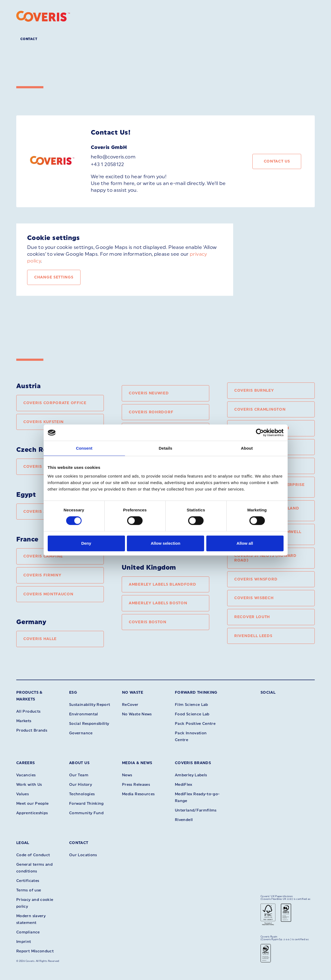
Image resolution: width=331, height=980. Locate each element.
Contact (29, 39)
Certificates (28, 881)
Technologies (82, 794)
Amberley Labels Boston (158, 603)
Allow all (245, 543)
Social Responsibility (89, 724)
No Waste (133, 692)
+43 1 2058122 (107, 164)
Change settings (54, 277)
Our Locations (83, 855)
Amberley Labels (191, 775)
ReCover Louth (252, 617)
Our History (81, 785)
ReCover (130, 705)
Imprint (24, 942)
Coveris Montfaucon (48, 594)
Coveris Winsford (256, 579)
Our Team (79, 775)
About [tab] (247, 448)
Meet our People (32, 804)
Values (23, 794)
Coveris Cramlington (260, 409)
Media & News (137, 763)
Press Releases (136, 785)
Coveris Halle (40, 639)
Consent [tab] (84, 448)
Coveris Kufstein (44, 422)
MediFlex (184, 785)
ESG (73, 692)
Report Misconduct (35, 951)
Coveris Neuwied (149, 393)
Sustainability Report (90, 705)
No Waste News (137, 714)
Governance (81, 733)
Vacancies (26, 775)
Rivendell (184, 820)
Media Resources (138, 794)
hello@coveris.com (113, 157)
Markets (24, 721)
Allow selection (165, 543)
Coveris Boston (148, 622)
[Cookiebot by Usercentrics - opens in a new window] (260, 433)
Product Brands (32, 730)
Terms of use (29, 890)
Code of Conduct (33, 855)
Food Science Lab (192, 714)
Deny (86, 543)
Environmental (84, 714)
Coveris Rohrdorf (151, 412)
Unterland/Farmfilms (196, 810)
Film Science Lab (192, 705)
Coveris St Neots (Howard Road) (265, 558)
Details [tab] (166, 448)
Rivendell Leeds (253, 636)
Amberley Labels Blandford (163, 584)
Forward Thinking (196, 692)
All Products (28, 711)
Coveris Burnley (254, 390)
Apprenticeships (32, 813)
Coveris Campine (43, 556)
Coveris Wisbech (254, 598)
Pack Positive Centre (195, 724)
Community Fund (86, 813)
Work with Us (29, 785)
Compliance (28, 932)
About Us (79, 763)
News (127, 775)
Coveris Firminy (42, 575)
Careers (26, 763)
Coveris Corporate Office (55, 403)
